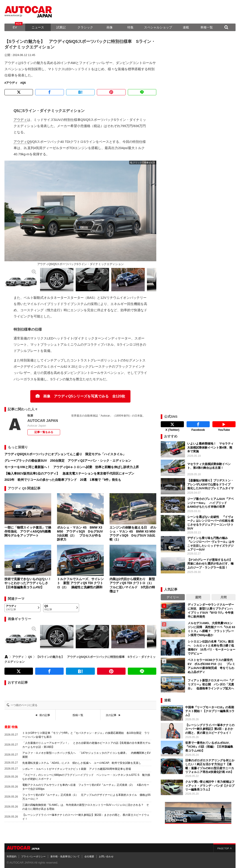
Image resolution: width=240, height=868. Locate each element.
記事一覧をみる (44, 432)
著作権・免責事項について (65, 855)
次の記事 (111, 715)
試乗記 (61, 27)
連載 (186, 27)
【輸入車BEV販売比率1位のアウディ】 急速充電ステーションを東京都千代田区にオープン (69, 473)
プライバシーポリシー (33, 855)
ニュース (38, 27)
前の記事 (45, 715)
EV (15, 27)
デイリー (173, 596)
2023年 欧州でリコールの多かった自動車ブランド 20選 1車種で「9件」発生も (63, 480)
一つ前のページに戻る (24, 705)
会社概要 (89, 855)
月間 (224, 596)
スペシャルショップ (158, 27)
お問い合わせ (106, 855)
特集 (130, 27)
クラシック (85, 27)
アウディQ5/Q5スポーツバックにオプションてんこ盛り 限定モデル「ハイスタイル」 (65, 454)
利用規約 (12, 855)
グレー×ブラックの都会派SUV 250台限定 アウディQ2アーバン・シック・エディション (68, 461)
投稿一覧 (78, 715)
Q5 (24, 83)
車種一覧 (207, 27)
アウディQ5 (22, 142)
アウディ (12, 83)
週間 (198, 596)
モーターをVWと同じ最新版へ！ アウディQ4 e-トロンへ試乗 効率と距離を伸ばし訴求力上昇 (72, 467)
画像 (110, 27)
